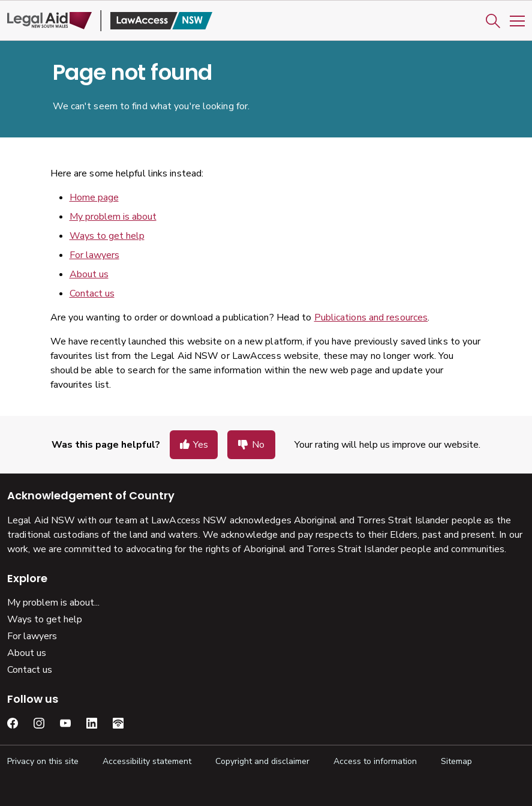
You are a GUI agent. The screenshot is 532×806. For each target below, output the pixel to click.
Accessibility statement (147, 761)
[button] (493, 21)
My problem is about (113, 217)
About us (89, 274)
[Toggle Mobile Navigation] (517, 21)
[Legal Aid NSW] (110, 21)
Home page (94, 197)
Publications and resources (371, 317)
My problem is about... (53, 603)
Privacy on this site (43, 761)
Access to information (375, 761)
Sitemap (456, 761)
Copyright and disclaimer (262, 761)
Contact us (92, 293)
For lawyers (94, 255)
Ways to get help (107, 236)
